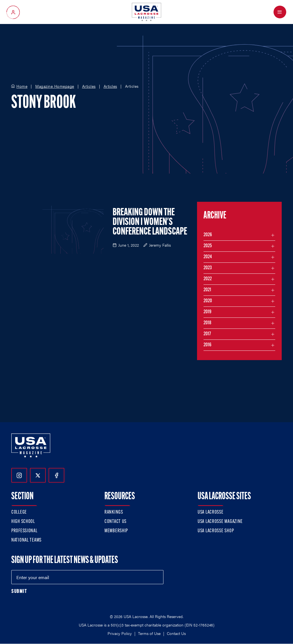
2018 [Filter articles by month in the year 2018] (207, 323)
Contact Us (115, 522)
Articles (89, 86)
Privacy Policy (120, 633)
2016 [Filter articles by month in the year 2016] (207, 345)
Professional (24, 531)
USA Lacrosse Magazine (220, 522)
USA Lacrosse (211, 512)
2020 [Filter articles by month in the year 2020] (208, 301)
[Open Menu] (280, 12)
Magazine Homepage (55, 86)
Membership (116, 531)
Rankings (114, 512)
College (19, 512)
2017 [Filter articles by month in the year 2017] (207, 334)
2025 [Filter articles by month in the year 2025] (208, 246)
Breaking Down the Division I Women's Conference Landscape (150, 222)
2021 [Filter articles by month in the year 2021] (207, 290)
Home (22, 86)
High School (23, 522)
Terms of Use (149, 633)
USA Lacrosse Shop (216, 531)
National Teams (26, 540)
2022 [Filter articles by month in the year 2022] (208, 279)
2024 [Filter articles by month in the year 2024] (208, 257)
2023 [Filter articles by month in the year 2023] (208, 268)
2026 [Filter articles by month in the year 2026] (208, 235)
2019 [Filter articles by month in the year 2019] (207, 312)
